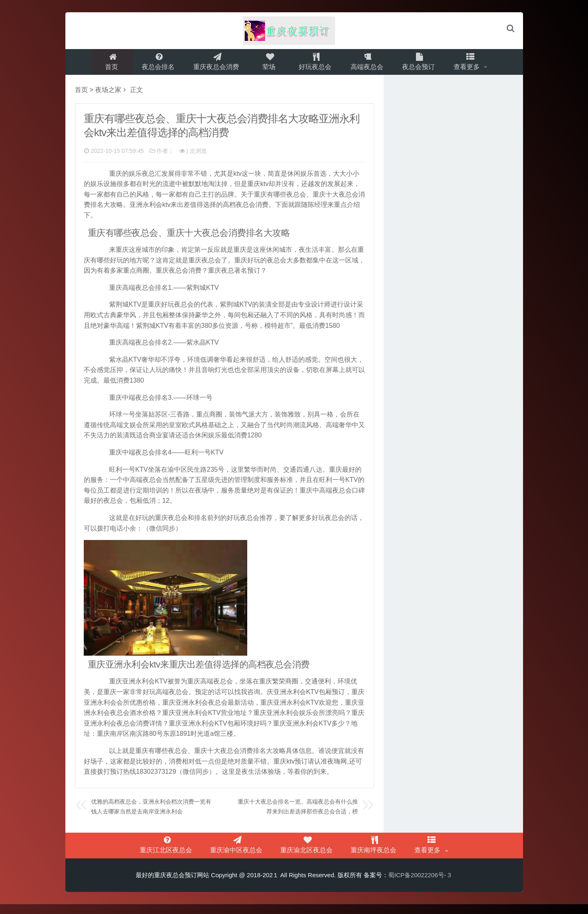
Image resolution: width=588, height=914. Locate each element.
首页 (108, 64)
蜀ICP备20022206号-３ (420, 885)
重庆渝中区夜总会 (247, 852)
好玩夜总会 (315, 64)
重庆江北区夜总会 (186, 852)
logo (294, 31)
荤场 (268, 64)
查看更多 (472, 64)
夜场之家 (108, 95)
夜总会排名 (155, 64)
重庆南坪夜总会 (364, 852)
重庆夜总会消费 (215, 64)
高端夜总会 (368, 64)
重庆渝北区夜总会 (307, 852)
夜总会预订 (421, 64)
